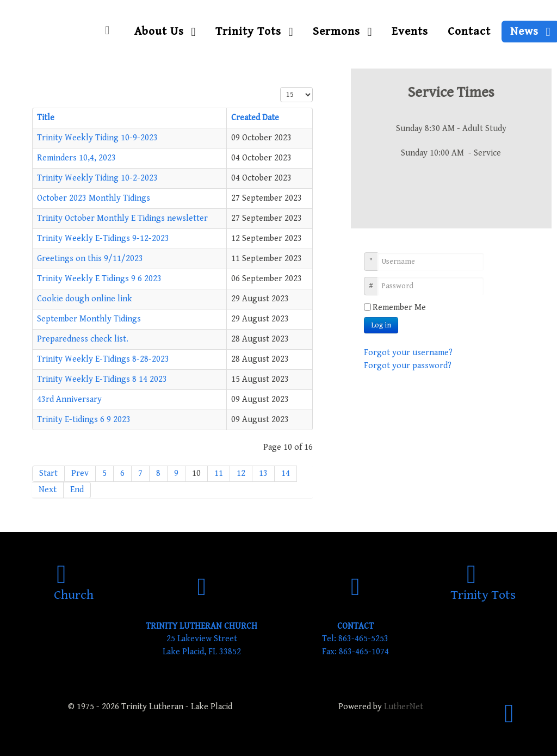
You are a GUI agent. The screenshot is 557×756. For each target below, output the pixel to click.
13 (263, 473)
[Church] (74, 587)
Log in (381, 325)
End (77, 490)
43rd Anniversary (69, 399)
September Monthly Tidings (89, 319)
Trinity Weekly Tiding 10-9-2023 (97, 138)
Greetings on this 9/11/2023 (90, 259)
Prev (80, 473)
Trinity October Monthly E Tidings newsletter (122, 218)
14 (286, 473)
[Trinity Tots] (483, 587)
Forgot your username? (408, 353)
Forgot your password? (408, 366)
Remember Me (399, 308)
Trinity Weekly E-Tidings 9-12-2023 (103, 238)
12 (241, 473)
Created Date (255, 118)
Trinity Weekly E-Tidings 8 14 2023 (102, 379)
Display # (280, 87)
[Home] (110, 31)
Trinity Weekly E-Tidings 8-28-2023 (103, 359)
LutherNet (404, 707)
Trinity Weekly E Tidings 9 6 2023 (99, 279)
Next (48, 490)
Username (375, 256)
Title (46, 118)
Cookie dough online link (85, 299)
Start (48, 473)
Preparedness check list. (83, 339)
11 (219, 473)
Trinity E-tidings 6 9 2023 (84, 420)
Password (375, 280)
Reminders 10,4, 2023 (76, 158)
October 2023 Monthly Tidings (94, 198)
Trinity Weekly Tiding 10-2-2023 (97, 178)
